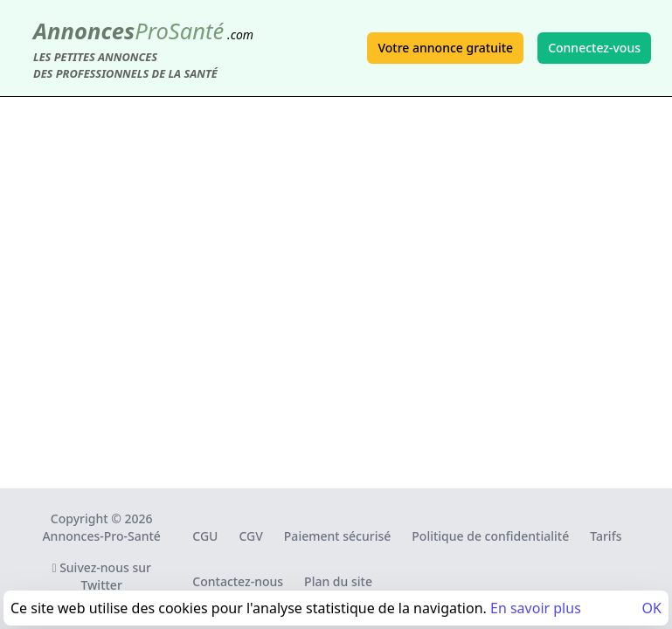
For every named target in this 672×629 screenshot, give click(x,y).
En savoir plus (536, 608)
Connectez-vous (594, 48)
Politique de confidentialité (490, 536)
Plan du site (338, 581)
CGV (250, 536)
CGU (205, 536)
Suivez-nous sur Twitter (101, 576)
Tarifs (606, 536)
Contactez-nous (238, 581)
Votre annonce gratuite (445, 48)
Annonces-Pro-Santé (101, 536)
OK (652, 608)
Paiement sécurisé (337, 536)
